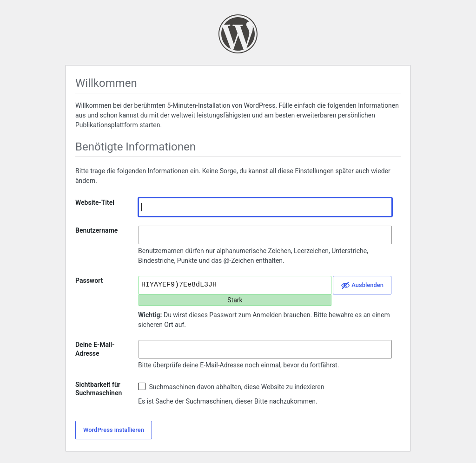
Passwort (89, 280)
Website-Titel (95, 202)
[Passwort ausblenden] (362, 285)
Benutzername (96, 230)
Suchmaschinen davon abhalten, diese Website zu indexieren (231, 387)
